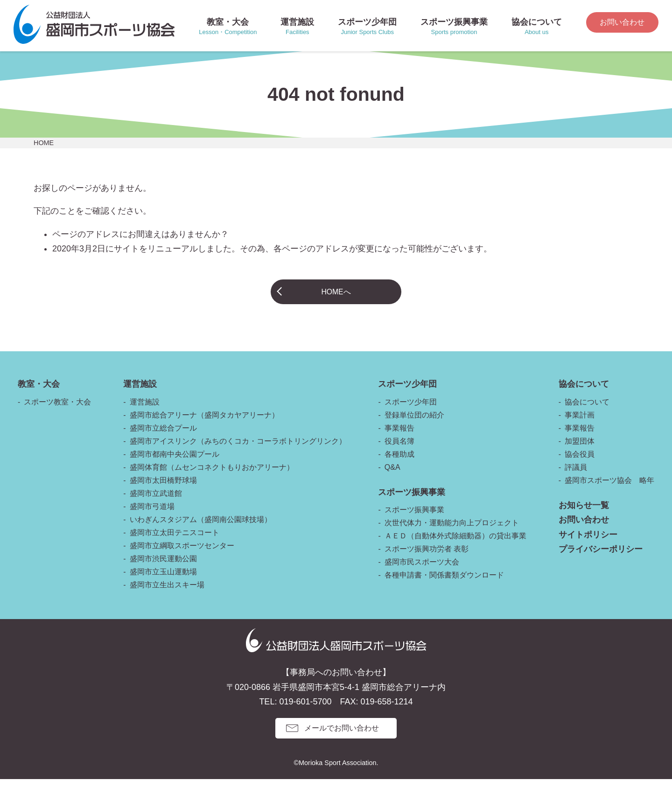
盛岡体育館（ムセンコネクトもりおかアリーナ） (212, 475)
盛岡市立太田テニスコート (175, 540)
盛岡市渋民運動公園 (163, 567)
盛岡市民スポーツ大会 (422, 570)
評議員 (576, 475)
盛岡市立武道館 (156, 501)
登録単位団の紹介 (414, 423)
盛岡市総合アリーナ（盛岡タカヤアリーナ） (204, 423)
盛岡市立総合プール (163, 436)
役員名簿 (399, 449)
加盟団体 (580, 449)
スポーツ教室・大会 (57, 410)
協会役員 (580, 462)
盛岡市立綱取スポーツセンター (182, 554)
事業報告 (399, 436)
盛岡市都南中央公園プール (175, 462)
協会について (587, 410)
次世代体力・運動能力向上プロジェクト (452, 531)
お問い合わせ (622, 22)
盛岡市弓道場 (152, 514)
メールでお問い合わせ (342, 736)
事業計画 (580, 423)
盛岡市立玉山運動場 (163, 580)
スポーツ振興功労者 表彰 (427, 557)
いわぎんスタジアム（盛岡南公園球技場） (201, 527)
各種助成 (399, 462)
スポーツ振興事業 (414, 518)
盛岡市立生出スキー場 (167, 593)
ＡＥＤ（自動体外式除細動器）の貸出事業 (455, 544)
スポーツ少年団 (411, 410)
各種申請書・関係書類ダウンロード (444, 583)
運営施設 (145, 410)
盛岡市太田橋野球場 (163, 488)
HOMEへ (336, 295)
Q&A (392, 475)
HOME (44, 143)
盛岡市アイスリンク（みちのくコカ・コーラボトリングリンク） (238, 449)
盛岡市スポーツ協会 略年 (609, 488)
